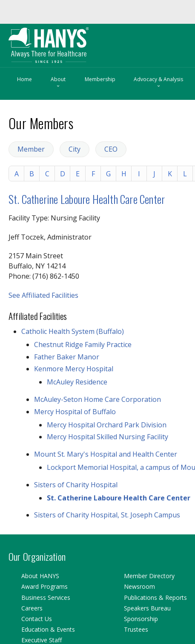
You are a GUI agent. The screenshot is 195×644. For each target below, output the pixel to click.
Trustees (136, 629)
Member (31, 149)
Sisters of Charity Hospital (76, 485)
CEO (111, 149)
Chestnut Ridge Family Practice (83, 345)
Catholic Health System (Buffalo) (73, 331)
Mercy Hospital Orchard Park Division (107, 425)
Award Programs (44, 586)
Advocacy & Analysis (158, 83)
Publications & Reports (155, 597)
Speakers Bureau (147, 608)
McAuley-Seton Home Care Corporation (97, 399)
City (75, 149)
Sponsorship (141, 619)
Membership (100, 79)
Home (24, 79)
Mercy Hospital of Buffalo (75, 412)
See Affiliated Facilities (43, 295)
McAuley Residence (77, 382)
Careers (32, 608)
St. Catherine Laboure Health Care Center (87, 199)
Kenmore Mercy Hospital (74, 369)
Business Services (46, 597)
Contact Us (37, 619)
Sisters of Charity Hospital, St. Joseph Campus (107, 515)
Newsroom (139, 586)
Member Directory (149, 576)
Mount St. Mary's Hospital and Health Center (106, 454)
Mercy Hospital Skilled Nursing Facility (108, 437)
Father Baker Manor (67, 357)
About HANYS (40, 576)
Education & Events (48, 629)
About (58, 83)
